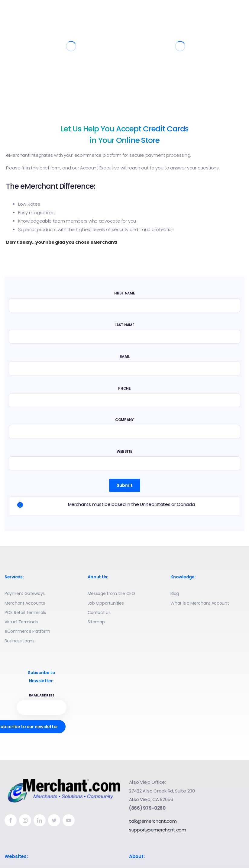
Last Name (124, 325)
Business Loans (19, 641)
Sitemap (96, 622)
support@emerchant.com (158, 830)
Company (124, 420)
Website (124, 452)
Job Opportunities (106, 603)
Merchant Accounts (25, 603)
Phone (124, 388)
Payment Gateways (25, 593)
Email (125, 357)
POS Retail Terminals (25, 612)
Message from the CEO (111, 593)
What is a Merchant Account (200, 603)
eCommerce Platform (27, 631)
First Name (125, 293)
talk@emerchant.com (153, 821)
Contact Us (99, 612)
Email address (42, 695)
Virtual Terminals (21, 622)
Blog (175, 593)
